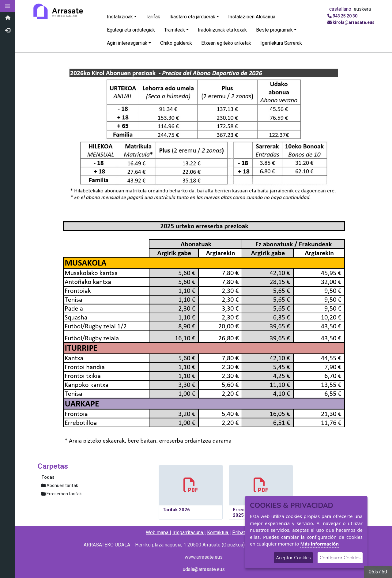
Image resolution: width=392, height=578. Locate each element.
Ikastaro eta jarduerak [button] (192, 17)
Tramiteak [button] (175, 30)
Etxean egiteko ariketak (226, 43)
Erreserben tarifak (62, 494)
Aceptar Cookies (293, 558)
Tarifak (153, 17)
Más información (320, 544)
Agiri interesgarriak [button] (127, 43)
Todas (48, 477)
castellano (340, 9)
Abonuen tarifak (60, 485)
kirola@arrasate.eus (354, 22)
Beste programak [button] (274, 30)
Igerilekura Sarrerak (281, 43)
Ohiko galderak (176, 43)
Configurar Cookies (340, 558)
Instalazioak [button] (120, 17)
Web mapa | (158, 533)
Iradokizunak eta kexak (222, 30)
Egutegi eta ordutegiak (131, 30)
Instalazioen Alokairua (252, 17)
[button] (8, 6)
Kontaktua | (219, 533)
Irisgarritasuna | (189, 533)
